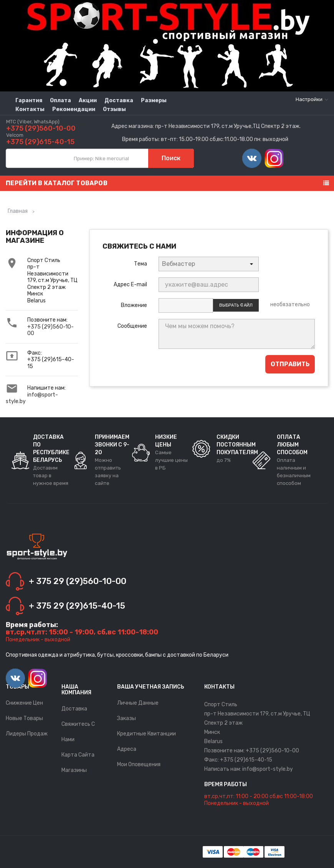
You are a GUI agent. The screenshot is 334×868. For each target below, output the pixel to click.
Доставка (119, 100)
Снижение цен (24, 703)
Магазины (74, 770)
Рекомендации (74, 109)
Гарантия (29, 100)
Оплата (60, 100)
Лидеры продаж (27, 734)
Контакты (30, 109)
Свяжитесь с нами (78, 732)
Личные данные (138, 703)
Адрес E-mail (130, 285)
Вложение (134, 305)
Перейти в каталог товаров (57, 183)
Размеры (154, 100)
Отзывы (114, 109)
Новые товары (24, 718)
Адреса (127, 749)
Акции (88, 100)
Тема (141, 264)
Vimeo (252, 158)
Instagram (274, 158)
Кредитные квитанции (146, 734)
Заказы (126, 718)
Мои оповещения (139, 764)
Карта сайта (78, 755)
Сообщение (132, 326)
